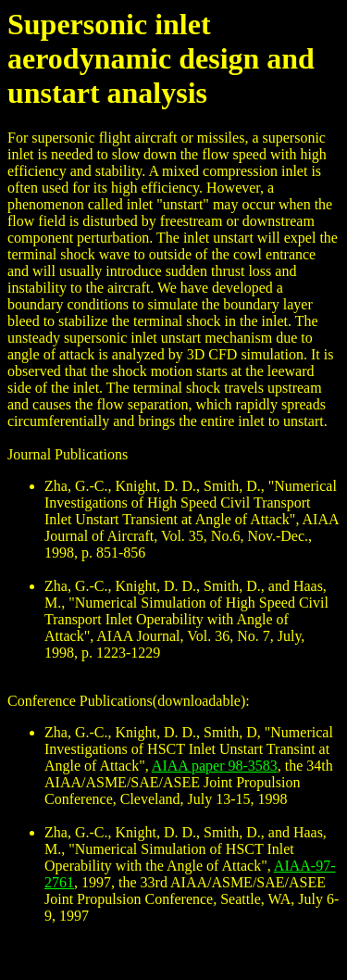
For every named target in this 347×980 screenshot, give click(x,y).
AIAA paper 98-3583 (215, 766)
